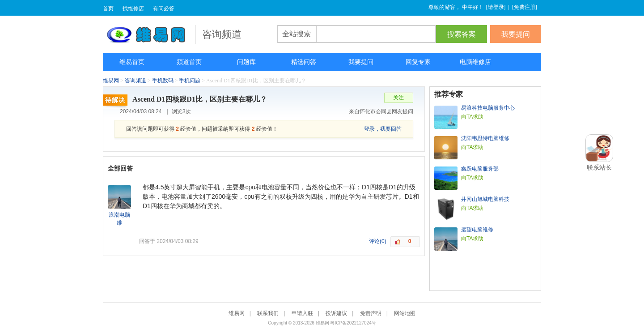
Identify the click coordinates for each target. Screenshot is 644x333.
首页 (108, 9)
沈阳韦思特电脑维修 (485, 138)
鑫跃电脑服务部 (480, 169)
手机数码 (163, 81)
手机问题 (190, 81)
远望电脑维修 (477, 230)
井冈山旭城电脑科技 (485, 199)
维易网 (149, 34)
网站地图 (405, 313)
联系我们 (268, 313)
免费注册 (525, 7)
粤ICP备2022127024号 (353, 323)
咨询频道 (136, 81)
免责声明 (371, 313)
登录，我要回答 (383, 129)
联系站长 (599, 167)
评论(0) (378, 241)
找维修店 (133, 9)
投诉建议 (336, 313)
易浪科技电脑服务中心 (488, 108)
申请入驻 (302, 313)
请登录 (496, 7)
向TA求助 (472, 117)
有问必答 (164, 9)
